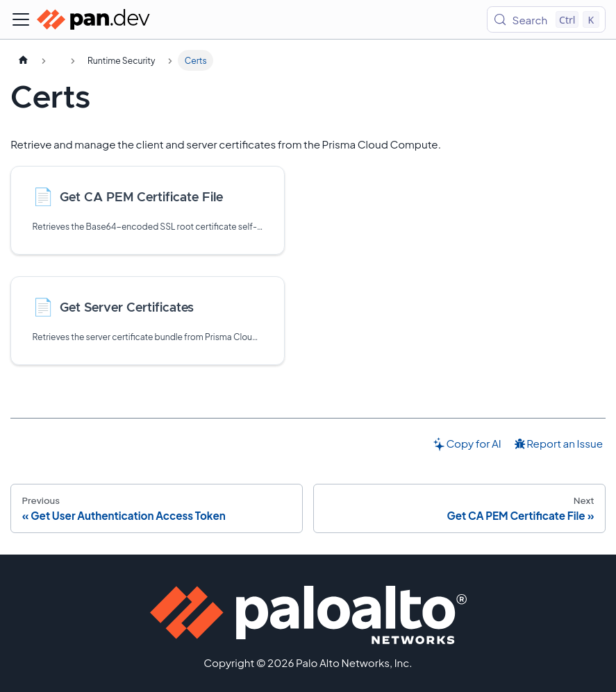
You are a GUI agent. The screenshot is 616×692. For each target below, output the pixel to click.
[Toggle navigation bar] (21, 19)
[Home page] (23, 60)
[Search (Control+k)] (546, 19)
